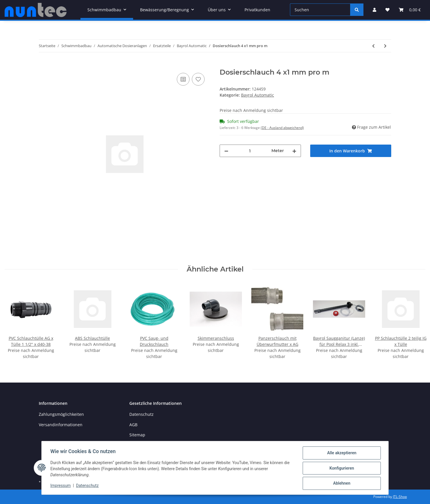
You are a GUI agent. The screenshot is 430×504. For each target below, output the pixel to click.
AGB (133, 425)
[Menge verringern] (226, 151)
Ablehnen (341, 483)
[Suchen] (320, 10)
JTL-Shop (400, 497)
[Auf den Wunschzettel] (198, 79)
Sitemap (137, 435)
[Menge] (250, 151)
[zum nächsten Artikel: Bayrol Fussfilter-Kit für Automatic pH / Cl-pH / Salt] (385, 46)
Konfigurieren (341, 468)
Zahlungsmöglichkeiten (61, 414)
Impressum (61, 486)
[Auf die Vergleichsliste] (183, 79)
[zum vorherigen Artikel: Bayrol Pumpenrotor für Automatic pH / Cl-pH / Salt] (373, 46)
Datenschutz (142, 414)
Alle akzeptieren (341, 453)
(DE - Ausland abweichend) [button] (282, 128)
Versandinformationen (61, 425)
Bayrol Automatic (258, 95)
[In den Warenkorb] (43, 65)
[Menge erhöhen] (294, 151)
